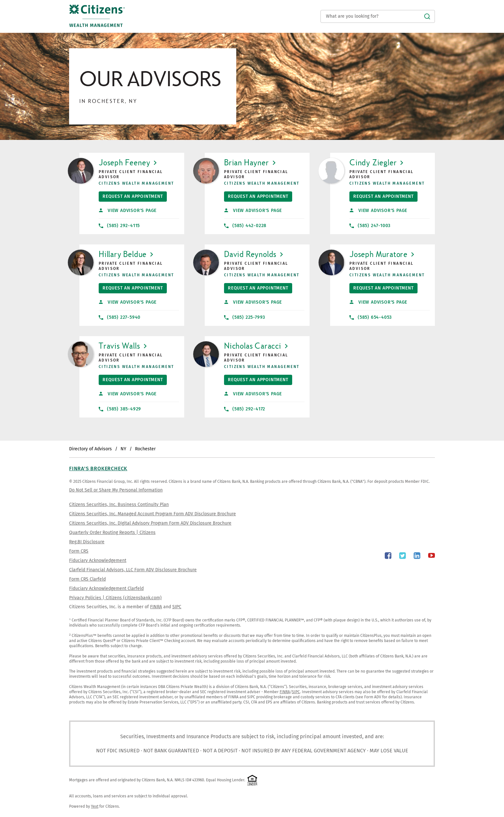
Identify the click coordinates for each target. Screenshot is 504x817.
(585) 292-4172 (245, 409)
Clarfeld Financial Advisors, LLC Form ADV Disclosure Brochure (133, 570)
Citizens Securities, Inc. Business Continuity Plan (119, 505)
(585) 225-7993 (245, 317)
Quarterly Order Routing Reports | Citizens (112, 532)
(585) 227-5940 (120, 317)
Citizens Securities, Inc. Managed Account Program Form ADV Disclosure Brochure (153, 514)
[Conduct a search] (378, 16)
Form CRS (79, 551)
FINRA (156, 607)
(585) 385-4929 (120, 409)
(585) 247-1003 (370, 226)
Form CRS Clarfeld (87, 579)
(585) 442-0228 (245, 226)
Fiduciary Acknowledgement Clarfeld (106, 588)
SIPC (177, 607)
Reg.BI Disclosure (87, 542)
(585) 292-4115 (119, 226)
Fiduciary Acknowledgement (98, 560)
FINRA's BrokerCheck (98, 468)
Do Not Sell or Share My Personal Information (116, 490)
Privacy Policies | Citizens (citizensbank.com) (115, 598)
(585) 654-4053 (371, 317)
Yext (95, 806)
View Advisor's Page (128, 211)
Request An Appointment (131, 195)
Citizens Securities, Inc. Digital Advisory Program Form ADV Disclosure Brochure (150, 523)
